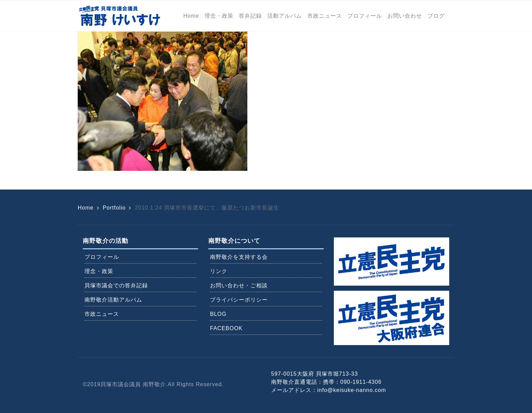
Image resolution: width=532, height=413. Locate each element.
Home (86, 208)
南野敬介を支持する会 (239, 257)
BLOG (218, 314)
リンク (219, 271)
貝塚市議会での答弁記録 (116, 285)
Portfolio (114, 208)
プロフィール (102, 257)
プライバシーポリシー (239, 300)
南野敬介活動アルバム (113, 300)
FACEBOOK (226, 328)
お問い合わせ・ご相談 (239, 285)
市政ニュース (102, 314)
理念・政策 (99, 271)
